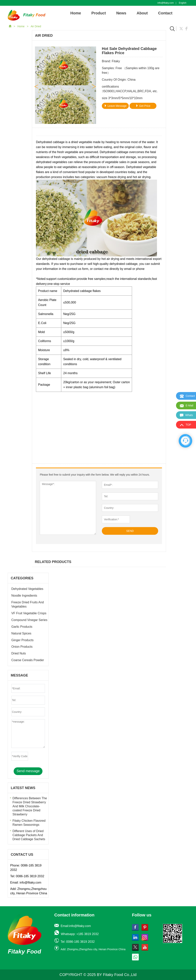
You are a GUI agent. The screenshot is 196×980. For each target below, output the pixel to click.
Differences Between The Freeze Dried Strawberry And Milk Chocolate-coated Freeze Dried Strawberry (30, 806)
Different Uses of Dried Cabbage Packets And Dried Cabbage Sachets (29, 835)
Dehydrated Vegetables (27, 589)
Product (99, 13)
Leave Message (115, 106)
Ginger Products (22, 640)
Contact (165, 13)
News (121, 13)
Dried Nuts (19, 653)
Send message (28, 771)
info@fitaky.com (166, 3)
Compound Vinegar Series (29, 620)
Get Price (143, 106)
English (183, 3)
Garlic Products (22, 627)
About (142, 13)
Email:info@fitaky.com (76, 926)
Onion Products (22, 647)
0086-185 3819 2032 (30, 876)
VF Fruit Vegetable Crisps (29, 613)
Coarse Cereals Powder (28, 660)
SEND (130, 531)
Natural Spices (21, 633)
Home (76, 13)
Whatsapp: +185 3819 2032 (80, 934)
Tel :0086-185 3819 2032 (78, 942)
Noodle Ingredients (24, 596)
